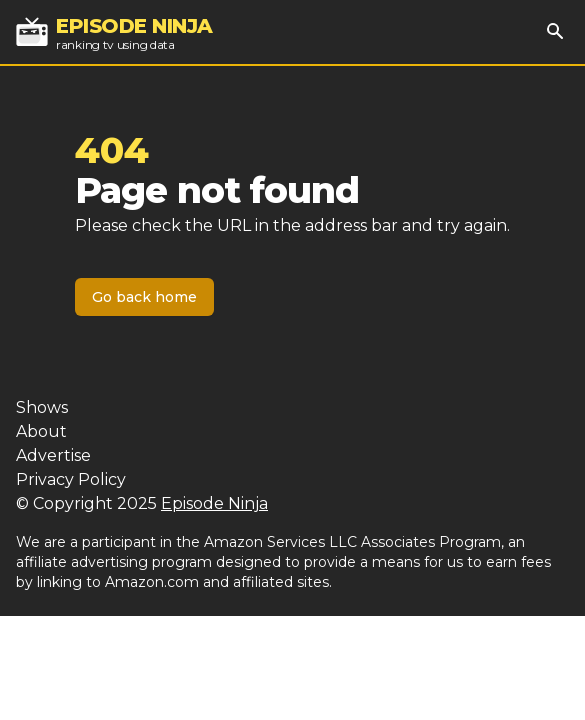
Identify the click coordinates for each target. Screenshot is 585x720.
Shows (42, 407)
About (41, 431)
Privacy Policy (71, 479)
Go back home (144, 297)
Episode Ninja (214, 503)
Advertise (53, 455)
